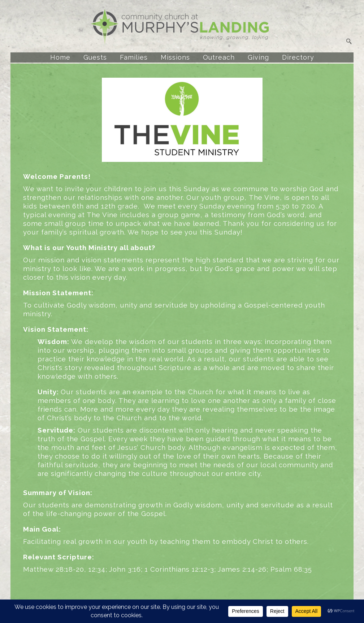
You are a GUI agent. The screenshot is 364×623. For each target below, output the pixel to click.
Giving (258, 57)
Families (134, 57)
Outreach (219, 57)
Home (60, 57)
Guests (95, 57)
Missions (175, 57)
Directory (298, 57)
